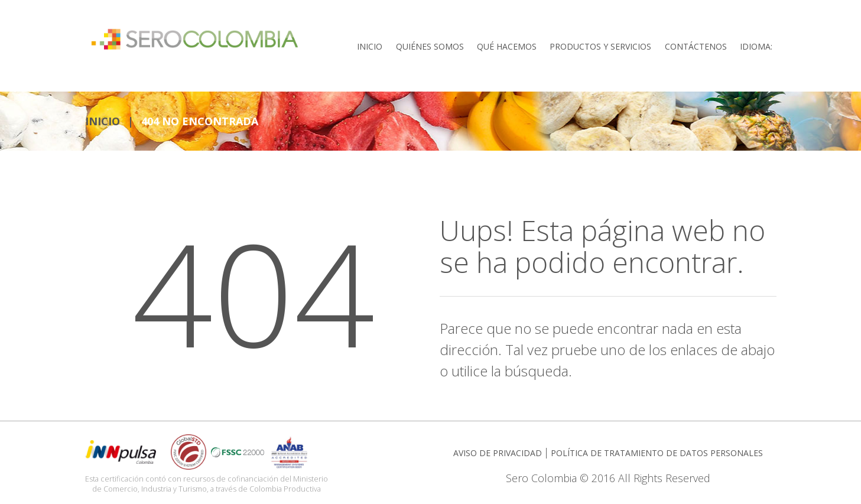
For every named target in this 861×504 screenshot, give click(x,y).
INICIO (103, 119)
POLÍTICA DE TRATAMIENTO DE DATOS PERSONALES (657, 451)
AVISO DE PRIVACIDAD (498, 451)
